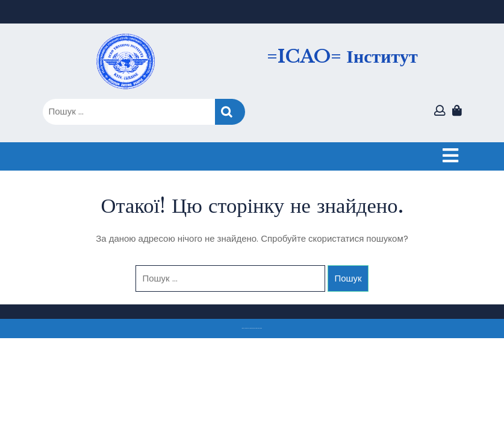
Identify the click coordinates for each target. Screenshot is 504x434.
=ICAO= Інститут (342, 56)
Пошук (230, 112)
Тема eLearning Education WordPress (249, 328)
